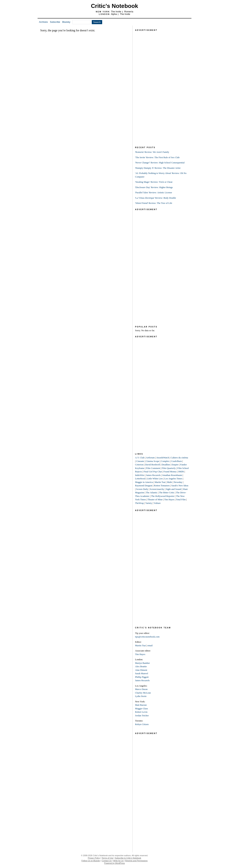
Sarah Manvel (142, 673)
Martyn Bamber (142, 663)
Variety (149, 503)
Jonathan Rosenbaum (172, 475)
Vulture (157, 503)
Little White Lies (155, 479)
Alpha (114, 14)
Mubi (169, 482)
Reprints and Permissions (136, 861)
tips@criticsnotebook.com (147, 637)
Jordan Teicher (142, 715)
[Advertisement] (162, 86)
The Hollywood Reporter (163, 496)
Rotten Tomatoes (162, 485)
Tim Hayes (169, 499)
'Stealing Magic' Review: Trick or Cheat (154, 182)
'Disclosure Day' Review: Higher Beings (154, 187)
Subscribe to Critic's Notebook (128, 858)
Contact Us (107, 861)
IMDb (181, 472)
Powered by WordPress (114, 863)
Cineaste (140, 461)
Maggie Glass (142, 708)
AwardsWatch (163, 458)
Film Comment (153, 468)
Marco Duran (141, 689)
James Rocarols (153, 475)
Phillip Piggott (142, 677)
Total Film (181, 499)
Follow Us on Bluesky (91, 861)
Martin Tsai (160, 482)
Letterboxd (140, 479)
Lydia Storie (141, 696)
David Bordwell (153, 465)
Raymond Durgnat (144, 485)
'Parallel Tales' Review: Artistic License (154, 192)
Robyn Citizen (142, 724)
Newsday (178, 482)
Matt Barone (141, 705)
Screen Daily (142, 489)
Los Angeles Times (173, 479)
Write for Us (118, 861)
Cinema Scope (153, 461)
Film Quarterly (169, 468)
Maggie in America (144, 482)
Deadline (166, 465)
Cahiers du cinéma (179, 458)
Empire (175, 465)
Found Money (170, 472)
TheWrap (139, 503)
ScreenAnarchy (157, 489)
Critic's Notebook (114, 6)
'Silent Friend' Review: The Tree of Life (154, 203)
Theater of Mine (155, 499)
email (150, 645)
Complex (165, 461)
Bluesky (66, 22)
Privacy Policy (94, 858)
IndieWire (140, 475)
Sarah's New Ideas (180, 485)
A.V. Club (140, 458)
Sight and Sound (174, 489)
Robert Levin (141, 712)
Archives (43, 22)
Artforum (150, 458)
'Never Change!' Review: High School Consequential (160, 163)
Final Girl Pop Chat (153, 472)
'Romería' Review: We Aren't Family (152, 152)
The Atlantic (152, 492)
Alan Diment (141, 670)
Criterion (139, 465)
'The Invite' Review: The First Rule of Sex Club (157, 157)
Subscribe (55, 22)
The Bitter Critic (167, 492)
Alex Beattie (141, 666)
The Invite (116, 12)
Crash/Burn (176, 461)
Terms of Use (107, 858)
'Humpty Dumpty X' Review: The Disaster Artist (158, 168)
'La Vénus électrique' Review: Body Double (156, 198)
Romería (129, 12)
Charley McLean (143, 693)
